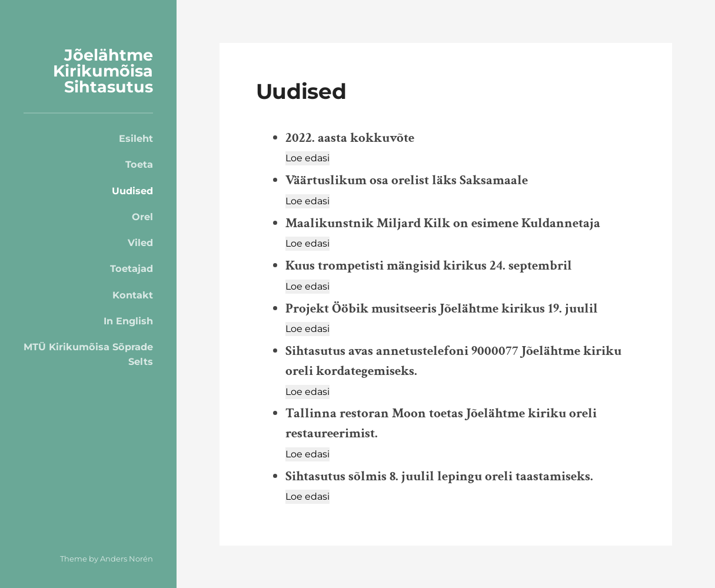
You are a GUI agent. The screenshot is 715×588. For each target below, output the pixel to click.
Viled (140, 242)
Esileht (136, 138)
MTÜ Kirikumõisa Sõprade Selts (88, 354)
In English (128, 321)
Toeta (139, 164)
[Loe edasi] (307, 158)
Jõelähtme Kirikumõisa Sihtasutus (103, 71)
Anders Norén (127, 559)
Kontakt (133, 295)
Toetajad (132, 268)
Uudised (132, 191)
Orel (142, 217)
